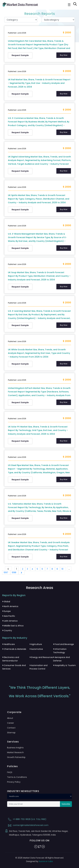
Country (7, 630)
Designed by (39, 861)
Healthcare (9, 644)
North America (10, 606)
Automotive (36, 649)
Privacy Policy (14, 782)
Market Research (15, 752)
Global (6, 602)
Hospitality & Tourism (64, 665)
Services (13, 742)
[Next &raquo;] (21, 572)
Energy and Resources (41, 657)
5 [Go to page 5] (38, 569)
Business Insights (15, 748)
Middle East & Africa (13, 626)
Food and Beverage (64, 644)
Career (11, 723)
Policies (12, 766)
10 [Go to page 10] (63, 569)
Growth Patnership (16, 757)
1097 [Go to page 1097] (6, 572)
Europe (6, 611)
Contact (11, 728)
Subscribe (66, 804)
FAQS (10, 772)
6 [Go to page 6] (43, 569)
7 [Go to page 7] (48, 569)
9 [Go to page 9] (57, 569)
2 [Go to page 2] (23, 569)
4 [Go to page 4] (33, 569)
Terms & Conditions (17, 777)
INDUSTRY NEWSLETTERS (23, 791)
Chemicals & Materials (14, 649)
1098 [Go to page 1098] (14, 572)
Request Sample (20, 55)
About (10, 718)
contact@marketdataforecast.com (28, 825)
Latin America (10, 621)
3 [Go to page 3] (28, 569)
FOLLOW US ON (40, 840)
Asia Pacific (9, 616)
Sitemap (11, 733)
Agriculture (36, 644)
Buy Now (64, 55)
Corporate (14, 712)
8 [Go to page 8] (53, 569)
